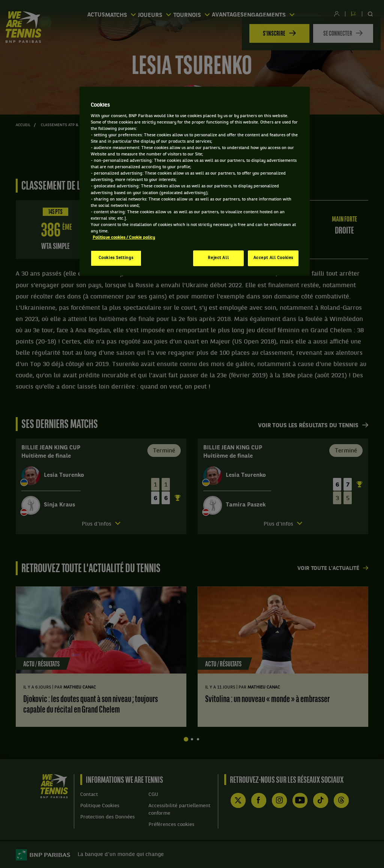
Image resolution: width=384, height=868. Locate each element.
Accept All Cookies (273, 258)
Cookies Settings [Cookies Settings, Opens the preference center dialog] (116, 258)
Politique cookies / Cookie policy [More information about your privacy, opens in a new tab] (124, 238)
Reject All (218, 258)
